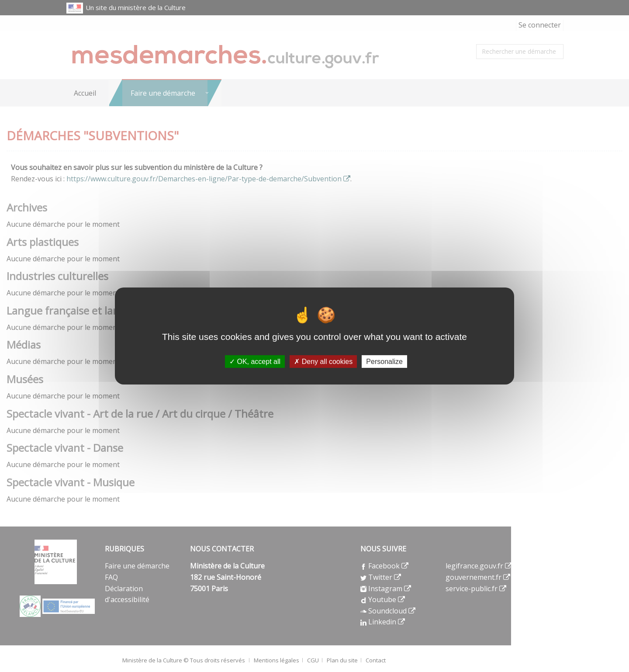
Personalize (384, 362)
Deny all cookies (323, 362)
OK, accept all (255, 362)
